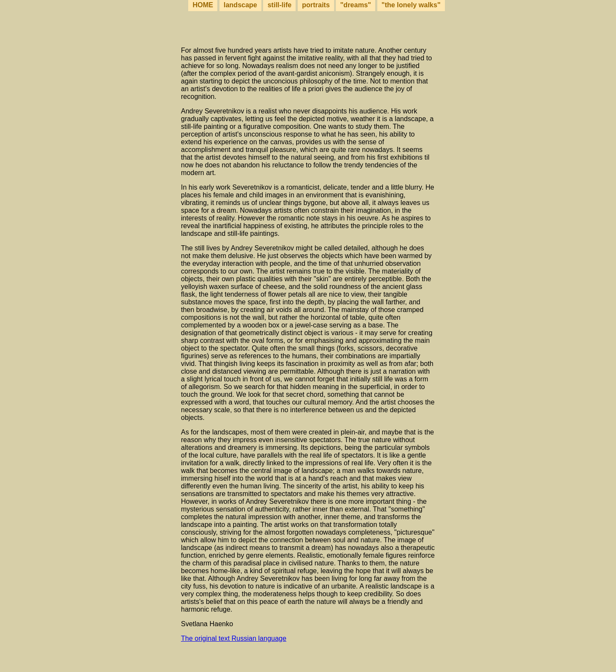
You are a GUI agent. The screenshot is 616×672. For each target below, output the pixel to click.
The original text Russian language (234, 638)
